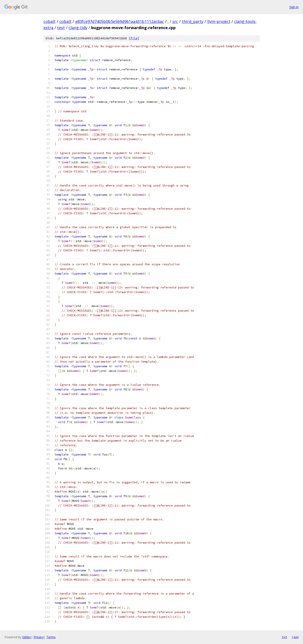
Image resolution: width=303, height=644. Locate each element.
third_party (193, 21)
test (61, 28)
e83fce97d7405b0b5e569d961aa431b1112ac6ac (120, 21)
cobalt (50, 21)
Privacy (39, 637)
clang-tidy (78, 28)
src (175, 21)
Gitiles (27, 637)
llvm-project (219, 21)
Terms (51, 637)
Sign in (294, 7)
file (134, 38)
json (295, 637)
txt (284, 637)
